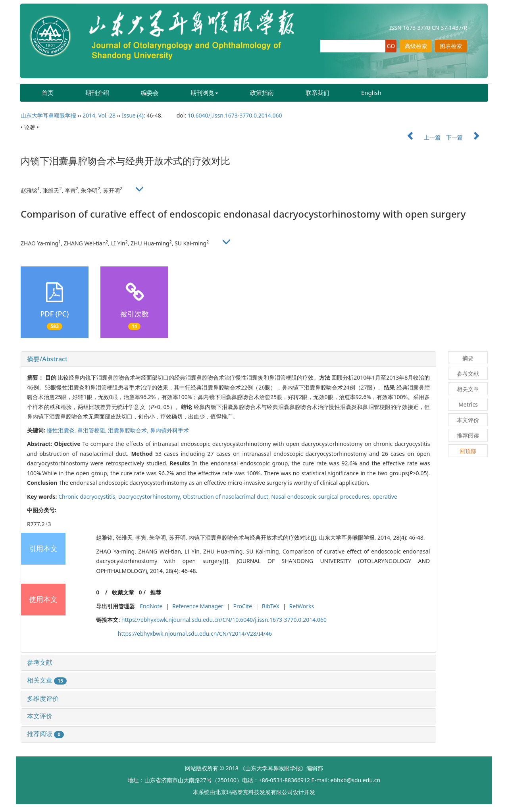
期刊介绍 (97, 93)
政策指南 (262, 93)
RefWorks (302, 606)
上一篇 (420, 137)
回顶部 (468, 451)
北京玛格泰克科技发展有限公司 (254, 792)
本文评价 (40, 716)
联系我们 (317, 93)
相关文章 (47, 680)
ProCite (242, 606)
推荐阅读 (45, 734)
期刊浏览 (204, 93)
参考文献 (40, 662)
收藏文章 (123, 592)
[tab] (228, 359)
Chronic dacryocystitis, (88, 497)
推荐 (156, 592)
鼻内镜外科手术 (169, 430)
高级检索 (416, 46)
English (371, 93)
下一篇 (467, 137)
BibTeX (271, 606)
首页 (48, 93)
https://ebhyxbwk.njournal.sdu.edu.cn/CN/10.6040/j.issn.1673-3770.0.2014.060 (224, 620)
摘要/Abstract (47, 359)
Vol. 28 (107, 115)
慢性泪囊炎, (62, 430)
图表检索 (451, 46)
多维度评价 (43, 698)
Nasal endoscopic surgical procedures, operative (334, 497)
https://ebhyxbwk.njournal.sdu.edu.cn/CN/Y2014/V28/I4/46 (195, 634)
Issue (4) (133, 115)
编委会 (150, 93)
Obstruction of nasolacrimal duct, (227, 497)
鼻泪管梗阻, (93, 430)
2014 (89, 115)
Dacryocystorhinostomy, (151, 497)
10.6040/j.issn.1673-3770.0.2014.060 (235, 115)
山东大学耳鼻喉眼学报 (48, 115)
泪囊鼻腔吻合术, (129, 430)
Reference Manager (198, 606)
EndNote (151, 606)
